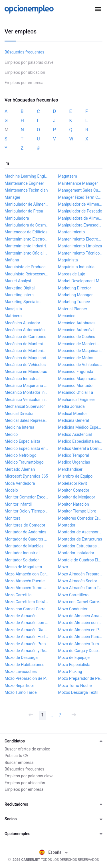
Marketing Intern (19, 295)
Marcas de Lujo (72, 274)
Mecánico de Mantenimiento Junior (27, 351)
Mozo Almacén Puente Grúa (27, 581)
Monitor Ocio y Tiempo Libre (27, 511)
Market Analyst (18, 281)
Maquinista (68, 260)
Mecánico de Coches (77, 337)
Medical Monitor (73, 414)
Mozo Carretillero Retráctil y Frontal (27, 602)
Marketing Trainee (74, 302)
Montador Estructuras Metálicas (80, 546)
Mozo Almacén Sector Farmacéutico (80, 581)
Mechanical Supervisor (25, 406)
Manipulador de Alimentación (27, 204)
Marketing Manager (75, 295)
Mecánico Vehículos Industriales (27, 400)
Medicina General (74, 420)
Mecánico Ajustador (22, 323)
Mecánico (67, 316)
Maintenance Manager (78, 183)
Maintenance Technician (26, 190)
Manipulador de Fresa (24, 211)
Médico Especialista (22, 441)
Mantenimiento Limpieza (80, 246)
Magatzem (68, 176)
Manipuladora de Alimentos (80, 218)
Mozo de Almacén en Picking (80, 630)
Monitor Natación (74, 504)
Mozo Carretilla (18, 595)
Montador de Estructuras (80, 539)
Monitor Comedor (74, 490)
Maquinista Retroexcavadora (27, 274)
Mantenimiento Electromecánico (27, 239)
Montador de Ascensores (80, 532)
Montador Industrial (22, 553)
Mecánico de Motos (76, 358)
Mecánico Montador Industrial (27, 392)
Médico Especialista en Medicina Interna (80, 441)
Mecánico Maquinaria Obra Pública (27, 386)
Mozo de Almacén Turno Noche (80, 644)
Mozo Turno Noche (75, 686)
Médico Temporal (74, 455)
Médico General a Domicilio (80, 448)
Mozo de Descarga (21, 658)
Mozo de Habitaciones (24, 665)
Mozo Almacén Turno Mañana (27, 588)
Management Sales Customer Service (80, 190)
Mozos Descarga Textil (78, 692)
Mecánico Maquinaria (77, 379)
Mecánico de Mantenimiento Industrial (80, 344)
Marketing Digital (20, 288)
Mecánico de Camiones (25, 337)
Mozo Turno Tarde (21, 692)
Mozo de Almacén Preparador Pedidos (27, 644)
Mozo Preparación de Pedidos (27, 678)
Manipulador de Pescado (80, 211)
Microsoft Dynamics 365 (26, 476)
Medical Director (19, 414)
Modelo (11, 490)
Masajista (13, 309)
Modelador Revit (73, 483)
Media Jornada (71, 406)
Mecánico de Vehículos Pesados (80, 365)
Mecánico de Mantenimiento (27, 344)
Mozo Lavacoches (21, 672)
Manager (12, 197)
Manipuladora (17, 218)
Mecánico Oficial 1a (76, 392)
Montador (67, 525)
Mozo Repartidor (19, 686)
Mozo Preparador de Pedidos (80, 678)
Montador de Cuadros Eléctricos (27, 539)
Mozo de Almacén (21, 616)
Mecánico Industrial (22, 379)
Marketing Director (75, 288)
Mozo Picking (70, 672)
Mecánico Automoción (25, 330)
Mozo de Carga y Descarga (80, 651)
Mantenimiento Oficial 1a (27, 253)
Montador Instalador (76, 553)
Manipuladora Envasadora (80, 225)
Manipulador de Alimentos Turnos (80, 204)
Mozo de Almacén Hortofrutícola (27, 637)
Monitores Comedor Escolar (80, 518)
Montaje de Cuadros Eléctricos (80, 560)
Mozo (63, 567)
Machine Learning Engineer (27, 176)
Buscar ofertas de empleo (27, 749)
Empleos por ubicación (25, 72)
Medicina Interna (19, 427)
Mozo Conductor (73, 609)
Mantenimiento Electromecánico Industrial (80, 239)
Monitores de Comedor (25, 525)
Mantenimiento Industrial (27, 246)
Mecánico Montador (76, 386)
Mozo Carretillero (73, 595)
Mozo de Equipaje (74, 658)
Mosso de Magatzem (23, 567)
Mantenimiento (72, 232)
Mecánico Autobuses (77, 323)
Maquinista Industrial (77, 267)
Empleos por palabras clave (29, 62)
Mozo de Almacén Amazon (80, 616)
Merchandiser (70, 469)
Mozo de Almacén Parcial (80, 637)
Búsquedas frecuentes (24, 52)
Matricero (13, 316)
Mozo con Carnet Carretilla (80, 602)
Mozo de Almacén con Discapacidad (80, 623)
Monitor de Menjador (77, 497)
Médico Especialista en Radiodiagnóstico (27, 448)
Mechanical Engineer (77, 400)
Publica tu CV (16, 756)
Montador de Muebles (24, 546)
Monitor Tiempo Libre (77, 511)
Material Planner (73, 309)
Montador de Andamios (25, 532)
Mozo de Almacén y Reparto (27, 651)
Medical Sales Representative (27, 420)
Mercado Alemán (20, 469)
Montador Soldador (22, 560)
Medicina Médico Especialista (80, 427)
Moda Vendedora (20, 483)
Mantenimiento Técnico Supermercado (80, 253)
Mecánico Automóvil (76, 330)
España (53, 852)
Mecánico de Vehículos (25, 365)
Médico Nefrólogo (21, 455)
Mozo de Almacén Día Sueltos (27, 630)
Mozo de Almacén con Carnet (27, 623)
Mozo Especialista (74, 665)
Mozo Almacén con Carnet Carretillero (27, 574)
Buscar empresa (19, 762)
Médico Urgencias (74, 462)
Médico (11, 434)
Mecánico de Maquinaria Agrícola (80, 351)
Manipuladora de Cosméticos (27, 225)
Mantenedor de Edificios (26, 232)
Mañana (12, 260)
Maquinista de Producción (27, 267)
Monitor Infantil (18, 504)
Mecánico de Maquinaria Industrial (27, 358)
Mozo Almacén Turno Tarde (80, 588)
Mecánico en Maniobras (26, 372)
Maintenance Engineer (24, 183)
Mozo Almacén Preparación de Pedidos (80, 574)
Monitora (13, 518)
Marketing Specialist (23, 302)
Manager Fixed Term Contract (80, 197)
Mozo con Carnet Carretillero (27, 609)
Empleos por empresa (24, 83)
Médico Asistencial (75, 434)
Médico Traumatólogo (24, 462)
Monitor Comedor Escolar (27, 497)
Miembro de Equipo (75, 476)
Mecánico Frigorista (76, 372)
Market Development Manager (80, 281)
